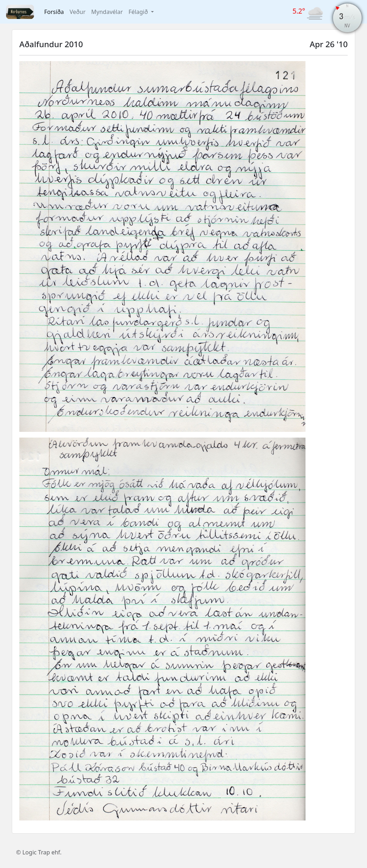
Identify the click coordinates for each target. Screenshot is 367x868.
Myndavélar (107, 12)
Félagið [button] (139, 12)
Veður (78, 12)
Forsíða (54, 12)
